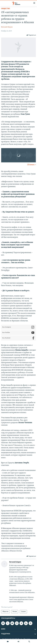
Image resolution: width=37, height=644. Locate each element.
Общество (6, 9)
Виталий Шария (7, 27)
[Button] (31, 35)
